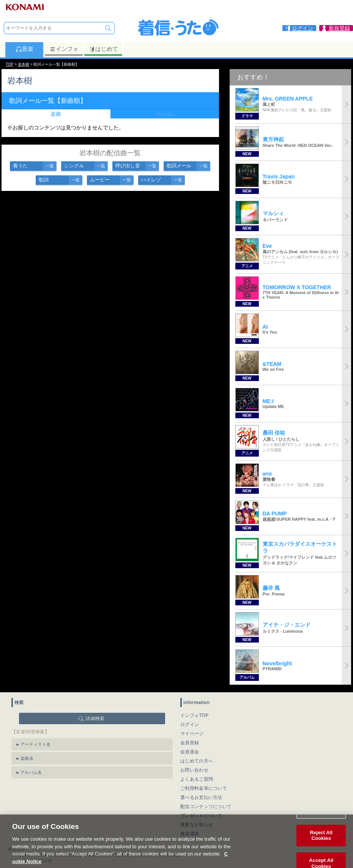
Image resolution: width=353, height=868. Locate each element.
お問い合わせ (194, 770)
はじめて (103, 49)
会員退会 (190, 752)
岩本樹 (24, 64)
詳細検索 (95, 718)
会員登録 (190, 743)
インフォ (64, 49)
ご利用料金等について (204, 788)
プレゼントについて (201, 816)
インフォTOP (195, 715)
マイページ (192, 734)
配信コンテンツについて (206, 807)
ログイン (190, 725)
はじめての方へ (197, 761)
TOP (9, 64)
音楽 (24, 49)
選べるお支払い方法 (201, 797)
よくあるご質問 (197, 779)
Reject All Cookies (321, 843)
